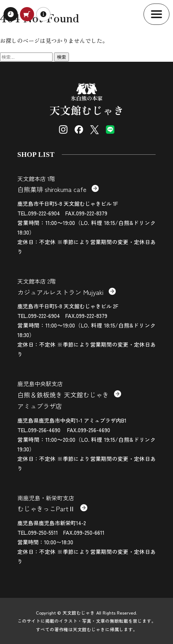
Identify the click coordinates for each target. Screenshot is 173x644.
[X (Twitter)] (94, 130)
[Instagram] (63, 130)
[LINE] (110, 130)
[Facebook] (79, 130)
